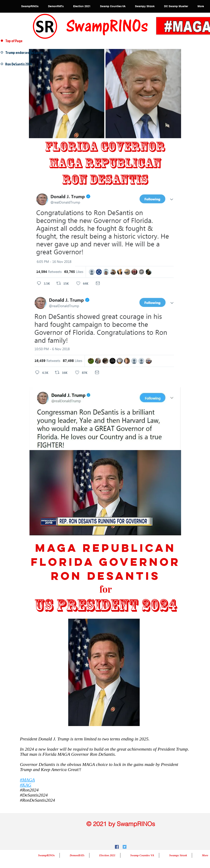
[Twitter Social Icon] (125, 847)
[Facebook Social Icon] (117, 847)
